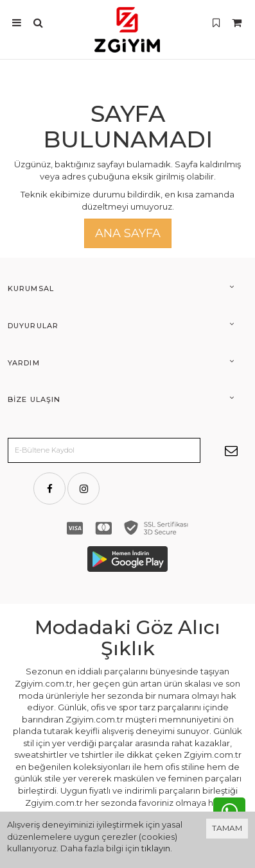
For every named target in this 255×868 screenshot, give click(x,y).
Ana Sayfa (128, 233)
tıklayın (156, 848)
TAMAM (227, 828)
